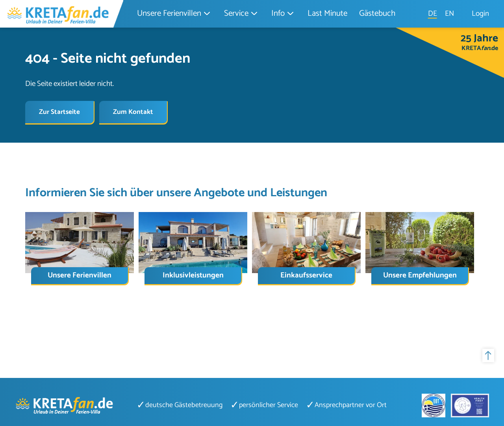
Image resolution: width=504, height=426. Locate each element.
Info (278, 13)
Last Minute (327, 13)
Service (236, 13)
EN (449, 14)
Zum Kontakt (133, 112)
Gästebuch (377, 13)
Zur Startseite (59, 112)
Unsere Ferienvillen (169, 13)
